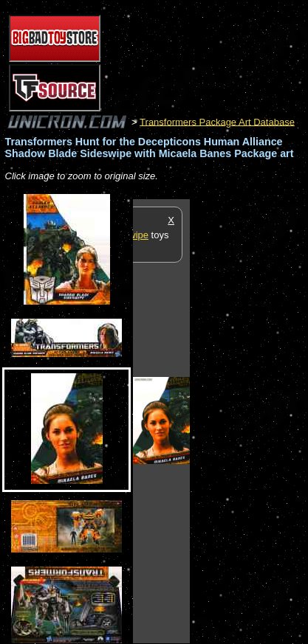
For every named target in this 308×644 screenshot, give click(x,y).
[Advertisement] (249, 420)
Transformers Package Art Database (217, 121)
